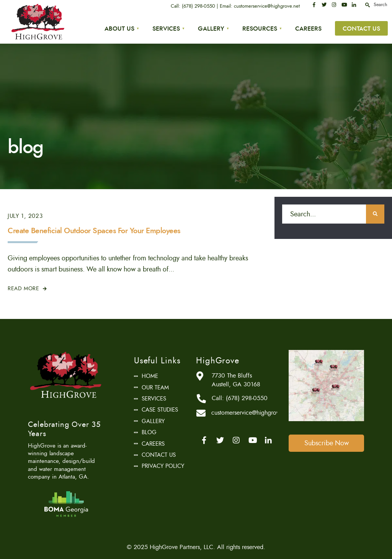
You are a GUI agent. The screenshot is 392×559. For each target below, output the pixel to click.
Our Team (155, 387)
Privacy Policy (163, 466)
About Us (119, 29)
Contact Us (361, 29)
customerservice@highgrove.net (267, 6)
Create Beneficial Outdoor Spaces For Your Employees (94, 231)
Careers (308, 29)
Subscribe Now (327, 443)
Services (166, 29)
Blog (149, 432)
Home (150, 376)
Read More (27, 288)
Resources (260, 29)
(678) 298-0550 (198, 6)
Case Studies (160, 410)
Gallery (211, 29)
